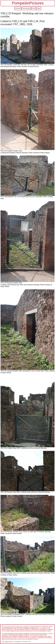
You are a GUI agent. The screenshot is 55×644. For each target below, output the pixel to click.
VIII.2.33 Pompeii (6, 283)
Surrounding (26, 8)
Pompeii (18, 8)
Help (39, 8)
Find (34, 8)
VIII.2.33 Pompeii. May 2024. (11, 573)
